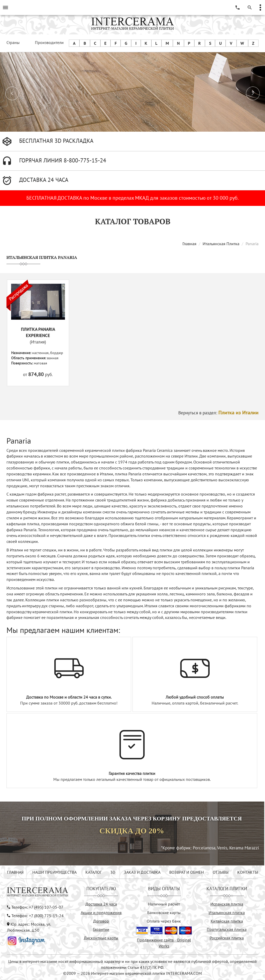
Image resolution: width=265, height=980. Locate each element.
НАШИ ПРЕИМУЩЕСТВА (54, 872)
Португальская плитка (227, 929)
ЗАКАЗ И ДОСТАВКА (142, 872)
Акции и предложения (101, 912)
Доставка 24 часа (101, 904)
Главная (189, 244)
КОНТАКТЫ (248, 872)
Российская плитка (227, 938)
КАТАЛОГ (94, 872)
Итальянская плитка (227, 912)
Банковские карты (164, 912)
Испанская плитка (227, 904)
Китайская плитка (227, 921)
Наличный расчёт (164, 904)
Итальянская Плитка (221, 244)
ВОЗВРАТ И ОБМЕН (187, 872)
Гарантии (101, 929)
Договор (101, 921)
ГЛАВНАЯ (15, 872)
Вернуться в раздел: (218, 413)
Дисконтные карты (101, 938)
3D (113, 872)
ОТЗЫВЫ (221, 872)
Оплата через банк (164, 921)
